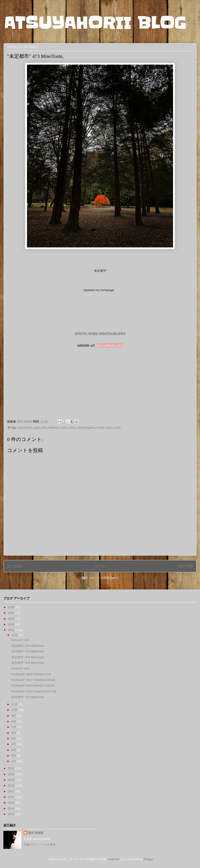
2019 (12, 780)
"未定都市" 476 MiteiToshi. (28, 646)
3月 (14, 750)
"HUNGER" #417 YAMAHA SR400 (33, 680)
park (64, 428)
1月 (14, 761)
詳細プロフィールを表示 (40, 844)
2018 (12, 785)
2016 (12, 797)
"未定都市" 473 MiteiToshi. (28, 663)
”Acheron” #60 (20, 668)
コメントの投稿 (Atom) (104, 578)
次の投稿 (14, 566)
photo (72, 428)
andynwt (113, 859)
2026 (12, 607)
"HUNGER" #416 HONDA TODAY (32, 686)
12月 (15, 635)
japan (37, 428)
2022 (12, 630)
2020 (12, 774)
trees (117, 428)
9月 (14, 716)
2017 (12, 791)
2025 (12, 613)
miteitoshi (54, 428)
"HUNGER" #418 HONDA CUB (31, 674)
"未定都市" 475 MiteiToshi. (28, 651)
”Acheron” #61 (20, 640)
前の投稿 (186, 566)
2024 (12, 619)
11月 (15, 704)
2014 (12, 808)
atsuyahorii (25, 428)
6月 (14, 733)
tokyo (109, 428)
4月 (14, 744)
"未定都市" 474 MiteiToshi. (28, 657)
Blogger (149, 859)
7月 (14, 727)
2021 (12, 768)
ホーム (100, 566)
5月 (14, 738)
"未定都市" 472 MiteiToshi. (28, 697)
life (44, 428)
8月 (14, 721)
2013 (12, 814)
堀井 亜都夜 (36, 833)
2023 (12, 624)
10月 (15, 710)
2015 (12, 803)
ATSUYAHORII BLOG (95, 23)
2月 (14, 756)
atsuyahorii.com (110, 345)
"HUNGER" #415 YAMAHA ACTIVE (34, 691)
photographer (86, 428)
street (100, 428)
